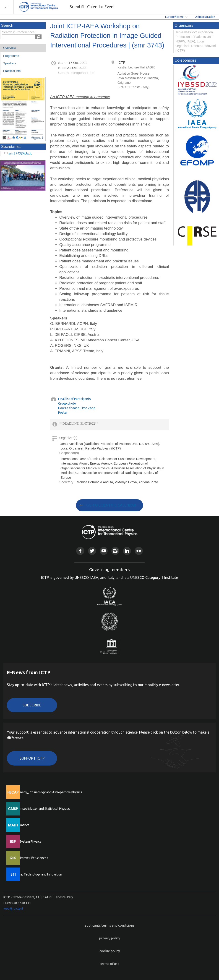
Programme (11, 56)
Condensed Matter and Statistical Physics (40, 809)
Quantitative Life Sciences (30, 858)
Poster (63, 413)
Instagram (115, 551)
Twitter (92, 551)
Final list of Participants (74, 399)
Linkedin (127, 551)
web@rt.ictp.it (13, 909)
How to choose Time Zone (77, 408)
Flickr (139, 551)
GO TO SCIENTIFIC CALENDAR (111, 505)
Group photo (67, 403)
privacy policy (109, 938)
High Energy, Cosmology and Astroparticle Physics (47, 792)
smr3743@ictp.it (20, 153)
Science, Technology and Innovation (37, 874)
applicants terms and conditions (110, 925)
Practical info (12, 71)
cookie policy (110, 951)
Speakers (10, 63)
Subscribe (32, 705)
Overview (10, 48)
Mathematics (20, 825)
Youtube (104, 551)
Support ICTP (32, 758)
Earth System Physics (26, 841)
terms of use (110, 964)
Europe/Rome (174, 17)
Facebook (80, 551)
